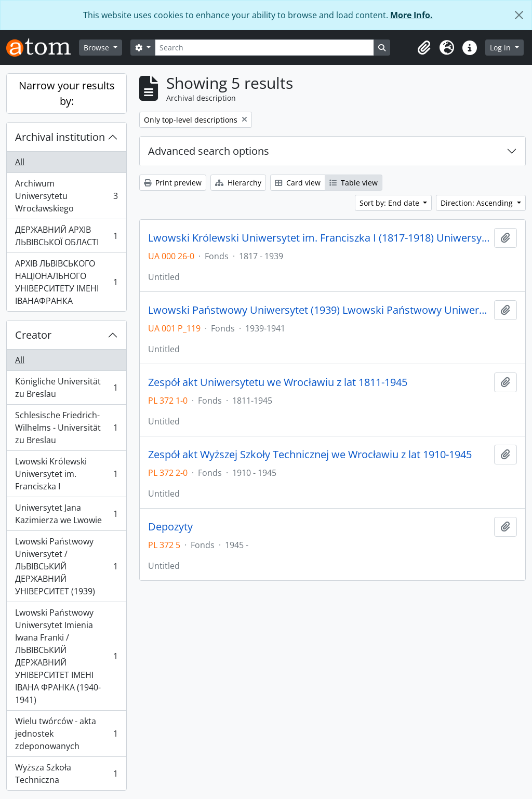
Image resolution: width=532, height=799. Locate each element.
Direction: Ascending (478, 203)
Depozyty (170, 527)
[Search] (264, 48)
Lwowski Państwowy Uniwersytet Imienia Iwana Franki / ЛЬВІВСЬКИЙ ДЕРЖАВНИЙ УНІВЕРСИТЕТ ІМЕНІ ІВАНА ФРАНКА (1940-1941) (66, 656)
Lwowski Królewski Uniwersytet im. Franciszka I (66, 474)
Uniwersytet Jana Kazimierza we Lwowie (66, 514)
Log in (501, 48)
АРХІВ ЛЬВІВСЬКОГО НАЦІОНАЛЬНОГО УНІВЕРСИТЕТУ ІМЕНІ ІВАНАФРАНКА (66, 282)
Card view (298, 183)
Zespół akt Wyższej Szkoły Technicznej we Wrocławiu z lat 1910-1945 (310, 455)
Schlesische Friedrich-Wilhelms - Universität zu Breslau (66, 428)
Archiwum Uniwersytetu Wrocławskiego (66, 196)
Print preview (173, 183)
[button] (424, 48)
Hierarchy (238, 183)
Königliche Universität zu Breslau (66, 388)
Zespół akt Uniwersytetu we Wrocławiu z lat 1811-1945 (278, 382)
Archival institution (60, 137)
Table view (354, 183)
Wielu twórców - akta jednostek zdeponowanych (66, 734)
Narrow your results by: (67, 93)
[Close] (519, 15)
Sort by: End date (390, 203)
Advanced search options (209, 151)
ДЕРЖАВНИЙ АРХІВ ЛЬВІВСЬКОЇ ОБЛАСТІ (66, 236)
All (20, 162)
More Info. (411, 15)
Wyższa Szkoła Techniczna (66, 774)
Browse (97, 48)
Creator (33, 335)
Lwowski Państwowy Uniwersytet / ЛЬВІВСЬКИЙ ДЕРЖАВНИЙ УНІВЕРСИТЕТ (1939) (66, 566)
